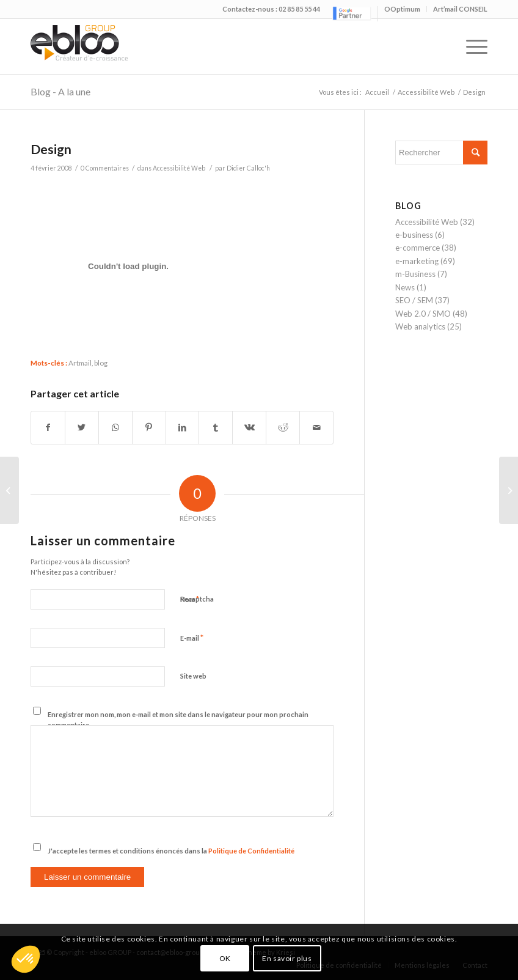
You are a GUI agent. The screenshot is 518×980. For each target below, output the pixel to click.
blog (101, 363)
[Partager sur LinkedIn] (183, 427)
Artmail (80, 363)
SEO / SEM (414, 300)
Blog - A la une (60, 91)
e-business (414, 235)
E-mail (192, 638)
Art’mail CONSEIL (460, 9)
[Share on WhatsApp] (115, 427)
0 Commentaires (105, 168)
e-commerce (418, 248)
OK (225, 958)
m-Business (415, 274)
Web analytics (420, 326)
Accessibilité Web (426, 92)
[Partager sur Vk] (249, 427)
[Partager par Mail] (316, 427)
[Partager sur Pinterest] (149, 427)
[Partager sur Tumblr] (216, 427)
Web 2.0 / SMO (423, 314)
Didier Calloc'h (248, 168)
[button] (26, 959)
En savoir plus (287, 958)
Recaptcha (197, 599)
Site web (193, 676)
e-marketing (417, 261)
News (405, 287)
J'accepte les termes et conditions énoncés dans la (171, 851)
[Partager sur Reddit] (283, 427)
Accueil (377, 92)
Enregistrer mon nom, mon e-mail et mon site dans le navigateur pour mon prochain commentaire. (178, 720)
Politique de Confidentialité (251, 851)
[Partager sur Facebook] (48, 427)
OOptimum (402, 9)
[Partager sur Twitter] (82, 427)
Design (51, 149)
